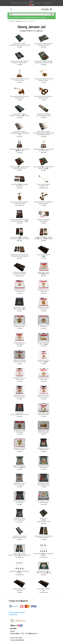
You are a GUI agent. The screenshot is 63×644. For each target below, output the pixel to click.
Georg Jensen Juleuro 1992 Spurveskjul (19, 326)
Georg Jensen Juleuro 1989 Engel (43, 291)
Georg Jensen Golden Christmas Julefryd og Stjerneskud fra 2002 (43, 62)
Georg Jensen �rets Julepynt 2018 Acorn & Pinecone (44, 150)
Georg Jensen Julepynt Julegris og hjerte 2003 (43, 520)
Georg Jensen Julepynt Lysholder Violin (44, 185)
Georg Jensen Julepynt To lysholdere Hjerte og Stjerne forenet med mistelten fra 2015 (44, 133)
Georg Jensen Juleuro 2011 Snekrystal (19, 484)
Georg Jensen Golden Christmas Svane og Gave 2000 (44, 44)
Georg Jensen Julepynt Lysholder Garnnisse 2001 (19, 537)
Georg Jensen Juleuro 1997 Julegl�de (43, 361)
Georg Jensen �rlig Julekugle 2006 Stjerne (19, 185)
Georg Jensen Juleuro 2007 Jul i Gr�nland (19, 467)
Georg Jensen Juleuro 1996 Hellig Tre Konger (19, 361)
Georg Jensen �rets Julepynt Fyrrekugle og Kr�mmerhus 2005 (19, 238)
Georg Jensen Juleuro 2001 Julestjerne (43, 396)
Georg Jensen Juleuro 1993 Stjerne (43, 326)
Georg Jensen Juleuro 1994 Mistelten (19, 343)
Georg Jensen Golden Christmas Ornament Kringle (44, 97)
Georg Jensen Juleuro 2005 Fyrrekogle (19, 449)
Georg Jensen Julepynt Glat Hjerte (19, 590)
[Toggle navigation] (11, 9)
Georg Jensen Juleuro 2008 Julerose (43, 467)
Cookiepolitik (13, 615)
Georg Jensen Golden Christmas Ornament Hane (20, 97)
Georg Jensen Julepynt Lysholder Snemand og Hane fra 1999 (19, 44)
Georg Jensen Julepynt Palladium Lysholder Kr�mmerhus (19, 115)
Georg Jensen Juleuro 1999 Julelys (43, 379)
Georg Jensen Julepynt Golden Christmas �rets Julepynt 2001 (19, 554)
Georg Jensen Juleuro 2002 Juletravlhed (43, 414)
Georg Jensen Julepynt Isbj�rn (44, 255)
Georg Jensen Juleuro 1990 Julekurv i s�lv (19, 308)
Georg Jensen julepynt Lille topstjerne (43, 220)
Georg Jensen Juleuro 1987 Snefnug (19, 291)
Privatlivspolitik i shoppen (17, 612)
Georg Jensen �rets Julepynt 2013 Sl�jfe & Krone (19, 150)
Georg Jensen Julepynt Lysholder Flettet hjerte (19, 273)
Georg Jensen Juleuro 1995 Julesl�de (43, 343)
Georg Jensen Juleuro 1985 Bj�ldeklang (43, 273)
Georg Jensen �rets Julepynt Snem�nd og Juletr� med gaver (44, 238)
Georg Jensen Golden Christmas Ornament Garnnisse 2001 (20, 62)
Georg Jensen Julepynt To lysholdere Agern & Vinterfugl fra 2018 (20, 133)
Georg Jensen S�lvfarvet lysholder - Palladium (44, 554)
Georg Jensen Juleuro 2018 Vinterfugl (43, 502)
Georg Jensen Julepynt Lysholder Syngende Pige (44, 115)
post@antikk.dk (19, 640)
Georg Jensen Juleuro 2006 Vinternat (43, 449)
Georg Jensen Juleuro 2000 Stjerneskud (19, 396)
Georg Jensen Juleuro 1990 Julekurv (43, 308)
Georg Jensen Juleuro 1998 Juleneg (19, 379)
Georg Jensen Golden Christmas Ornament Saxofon (44, 203)
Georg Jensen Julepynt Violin (44, 590)
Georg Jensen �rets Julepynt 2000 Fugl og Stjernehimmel (19, 168)
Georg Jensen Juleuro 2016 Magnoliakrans (43, 484)
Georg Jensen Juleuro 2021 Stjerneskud (19, 519)
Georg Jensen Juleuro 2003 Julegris (19, 431)
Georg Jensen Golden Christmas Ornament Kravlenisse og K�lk (20, 220)
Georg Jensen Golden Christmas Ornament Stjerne (44, 80)
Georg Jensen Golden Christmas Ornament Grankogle (20, 203)
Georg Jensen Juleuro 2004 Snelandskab (43, 431)
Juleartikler (19, 21)
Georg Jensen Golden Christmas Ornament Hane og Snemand (20, 255)
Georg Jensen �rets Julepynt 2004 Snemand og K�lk (44, 168)
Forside (11, 21)
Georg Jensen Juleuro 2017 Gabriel (19, 502)
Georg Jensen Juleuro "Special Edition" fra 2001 (19, 414)
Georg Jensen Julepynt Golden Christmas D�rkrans (43, 572)
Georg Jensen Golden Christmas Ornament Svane (20, 80)
